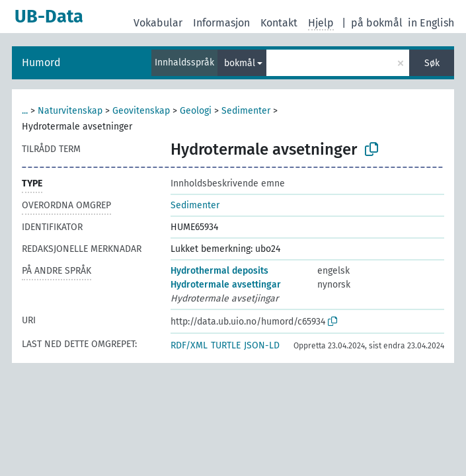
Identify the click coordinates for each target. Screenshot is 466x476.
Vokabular (158, 23)
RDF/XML (189, 345)
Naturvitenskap (70, 111)
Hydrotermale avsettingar (226, 285)
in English (431, 23)
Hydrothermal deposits (219, 271)
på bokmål (377, 23)
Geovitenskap (141, 111)
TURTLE (226, 345)
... (25, 111)
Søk (432, 63)
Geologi (196, 111)
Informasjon (221, 23)
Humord (41, 62)
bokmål (240, 63)
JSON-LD (262, 345)
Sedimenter (246, 111)
